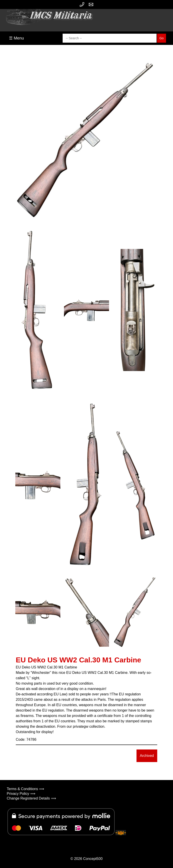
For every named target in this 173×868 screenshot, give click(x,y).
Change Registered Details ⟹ (31, 798)
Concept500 (93, 859)
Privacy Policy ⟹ (21, 794)
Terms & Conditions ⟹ (25, 789)
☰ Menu (16, 38)
